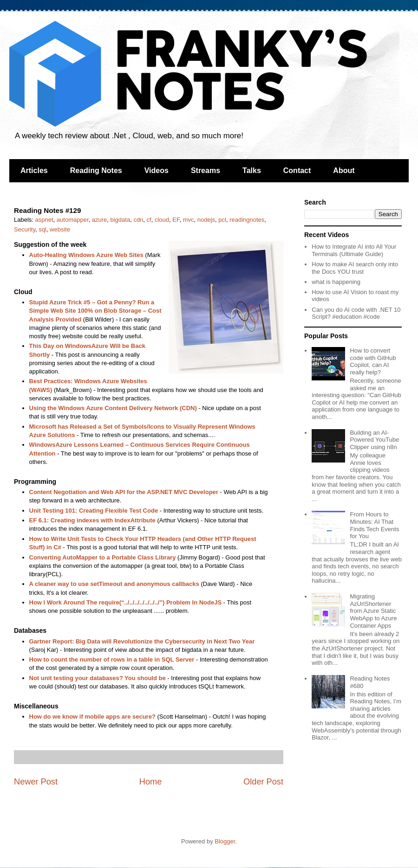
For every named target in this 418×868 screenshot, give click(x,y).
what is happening (336, 282)
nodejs (206, 220)
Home (151, 782)
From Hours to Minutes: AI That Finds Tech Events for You (374, 525)
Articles (34, 170)
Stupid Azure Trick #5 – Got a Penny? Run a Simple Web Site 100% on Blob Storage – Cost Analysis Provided (95, 311)
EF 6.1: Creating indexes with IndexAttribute (92, 520)
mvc (189, 220)
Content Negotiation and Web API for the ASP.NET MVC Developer (124, 492)
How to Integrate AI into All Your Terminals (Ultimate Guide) (354, 250)
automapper (73, 220)
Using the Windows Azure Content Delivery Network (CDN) (113, 408)
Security (25, 229)
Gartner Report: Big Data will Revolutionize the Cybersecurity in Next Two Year (142, 641)
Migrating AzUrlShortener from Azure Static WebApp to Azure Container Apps (373, 611)
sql (42, 229)
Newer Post (36, 782)
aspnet (44, 220)
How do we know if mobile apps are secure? (92, 717)
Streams (206, 170)
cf (149, 220)
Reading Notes (96, 170)
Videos (157, 170)
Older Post (263, 782)
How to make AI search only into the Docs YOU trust (355, 268)
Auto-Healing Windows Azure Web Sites (86, 255)
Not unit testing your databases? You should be (98, 678)
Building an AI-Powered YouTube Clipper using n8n (374, 440)
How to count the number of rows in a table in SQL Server (112, 659)
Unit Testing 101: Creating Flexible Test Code (94, 511)
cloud (162, 220)
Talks (252, 170)
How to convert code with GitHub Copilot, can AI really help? (373, 361)
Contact (297, 170)
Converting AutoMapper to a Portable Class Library (103, 557)
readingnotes (247, 220)
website (60, 229)
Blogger (225, 841)
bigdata (121, 220)
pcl (222, 220)
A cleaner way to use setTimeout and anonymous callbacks (114, 584)
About (344, 170)
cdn (138, 220)
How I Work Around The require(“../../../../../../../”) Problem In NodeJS (126, 602)
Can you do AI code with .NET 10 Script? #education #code (356, 313)
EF (176, 220)
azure (100, 220)
